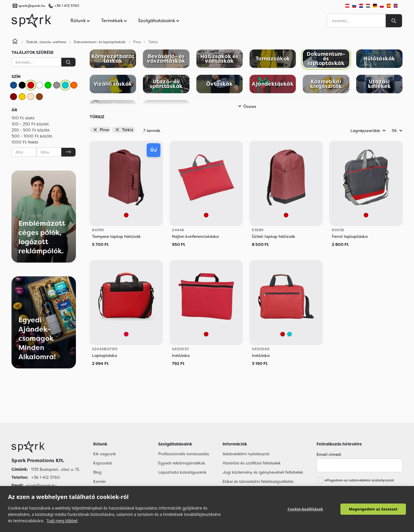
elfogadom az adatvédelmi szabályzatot (359, 480)
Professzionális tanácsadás (184, 454)
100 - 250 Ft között (30, 124)
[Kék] (14, 85)
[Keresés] (68, 62)
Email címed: (329, 454)
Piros (101, 130)
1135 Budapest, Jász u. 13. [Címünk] (55, 469)
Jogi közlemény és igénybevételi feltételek (263, 472)
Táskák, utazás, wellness (46, 42)
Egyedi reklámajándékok (182, 463)
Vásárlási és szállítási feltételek (252, 463)
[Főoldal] (46, 447)
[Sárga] (22, 97)
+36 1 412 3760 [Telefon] (46, 477)
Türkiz (124, 130)
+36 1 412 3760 (67, 6)
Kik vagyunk (105, 454)
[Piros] (31, 85)
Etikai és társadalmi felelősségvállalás (258, 481)
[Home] (15, 42)
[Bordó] (14, 97)
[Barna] (39, 97)
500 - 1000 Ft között (32, 136)
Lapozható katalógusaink (182, 472)
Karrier (99, 481)
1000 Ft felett (25, 142)
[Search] (394, 21)
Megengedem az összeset (373, 509)
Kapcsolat (103, 463)
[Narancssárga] (74, 85)
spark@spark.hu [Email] (41, 485)
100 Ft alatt (23, 118)
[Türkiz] (65, 85)
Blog (97, 472)
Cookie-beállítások (305, 509)
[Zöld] (48, 85)
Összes (246, 106)
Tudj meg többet (62, 521)
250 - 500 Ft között (31, 130)
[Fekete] (22, 85)
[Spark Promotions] (31, 21)
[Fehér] (39, 85)
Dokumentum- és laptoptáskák (100, 42)
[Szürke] (57, 85)
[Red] (126, 334)
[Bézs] (31, 97)
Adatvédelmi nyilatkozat (246, 454)
